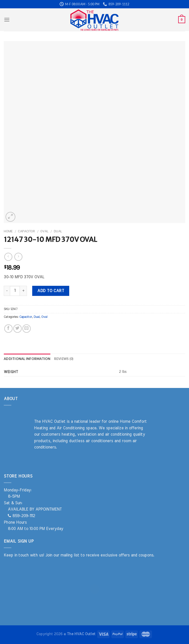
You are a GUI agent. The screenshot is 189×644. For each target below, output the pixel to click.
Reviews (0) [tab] (64, 359)
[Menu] (7, 20)
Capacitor (26, 231)
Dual (58, 231)
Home (8, 231)
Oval (44, 231)
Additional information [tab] (27, 359)
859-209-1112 (21, 516)
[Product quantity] (15, 291)
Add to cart (51, 291)
